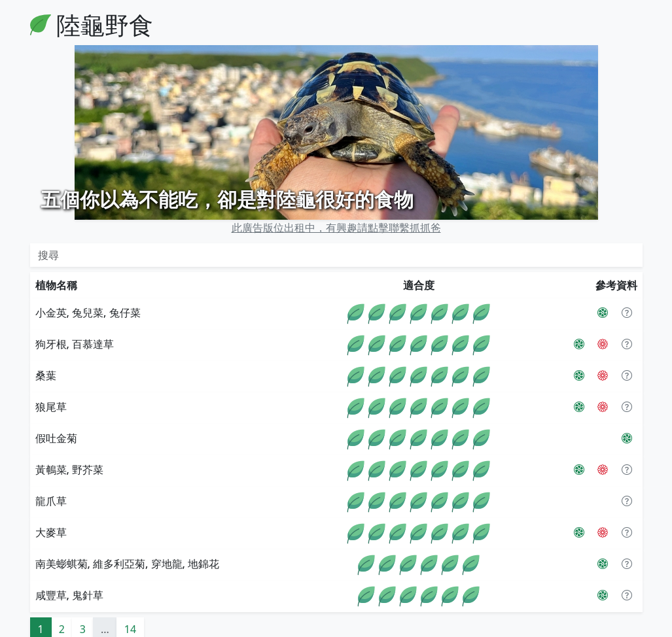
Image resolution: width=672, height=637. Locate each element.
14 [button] (130, 599)
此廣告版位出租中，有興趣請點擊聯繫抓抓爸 (336, 198)
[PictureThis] (603, 283)
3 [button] (83, 599)
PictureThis (178, 629)
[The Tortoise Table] (603, 315)
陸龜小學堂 (111, 629)
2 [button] (62, 599)
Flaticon (339, 629)
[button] (627, 283)
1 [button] (41, 599)
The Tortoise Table (262, 629)
